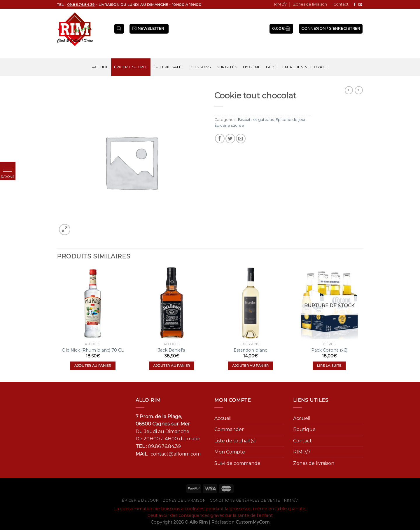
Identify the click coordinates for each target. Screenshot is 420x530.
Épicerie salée (169, 67)
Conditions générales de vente (245, 500)
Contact (341, 4)
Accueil (100, 67)
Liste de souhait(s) (235, 441)
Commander (229, 429)
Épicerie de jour (291, 120)
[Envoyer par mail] (241, 139)
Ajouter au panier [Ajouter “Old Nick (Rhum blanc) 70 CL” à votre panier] (93, 366)
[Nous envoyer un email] (360, 5)
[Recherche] (119, 29)
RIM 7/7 (280, 4)
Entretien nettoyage (305, 67)
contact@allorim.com (176, 454)
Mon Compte (230, 452)
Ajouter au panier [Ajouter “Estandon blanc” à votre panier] (251, 366)
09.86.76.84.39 (164, 446)
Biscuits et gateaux (256, 120)
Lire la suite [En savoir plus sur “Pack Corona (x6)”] (329, 366)
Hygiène (252, 67)
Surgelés (227, 67)
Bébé (271, 67)
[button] (8, 170)
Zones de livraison (310, 4)
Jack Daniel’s (171, 350)
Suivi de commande (237, 463)
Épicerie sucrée (131, 67)
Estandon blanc (250, 350)
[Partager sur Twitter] (230, 139)
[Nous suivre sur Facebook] (355, 5)
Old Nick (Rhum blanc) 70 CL (93, 350)
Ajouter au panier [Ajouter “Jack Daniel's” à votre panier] (171, 366)
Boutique (304, 429)
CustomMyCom (253, 522)
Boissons (200, 67)
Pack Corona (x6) (329, 350)
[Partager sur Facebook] (220, 139)
